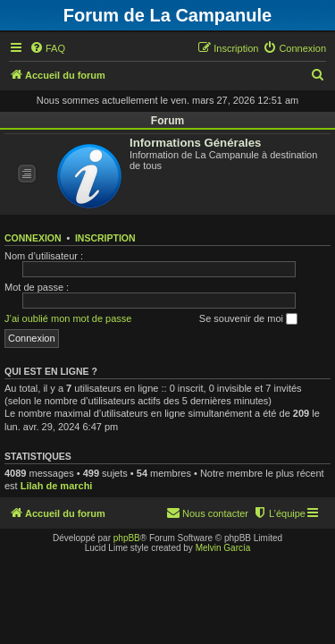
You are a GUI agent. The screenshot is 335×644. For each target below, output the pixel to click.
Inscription (105, 238)
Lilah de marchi (57, 486)
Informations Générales (195, 143)
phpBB (127, 538)
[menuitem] (47, 48)
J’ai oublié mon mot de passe (68, 318)
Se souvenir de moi (248, 319)
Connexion (33, 238)
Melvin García (223, 548)
